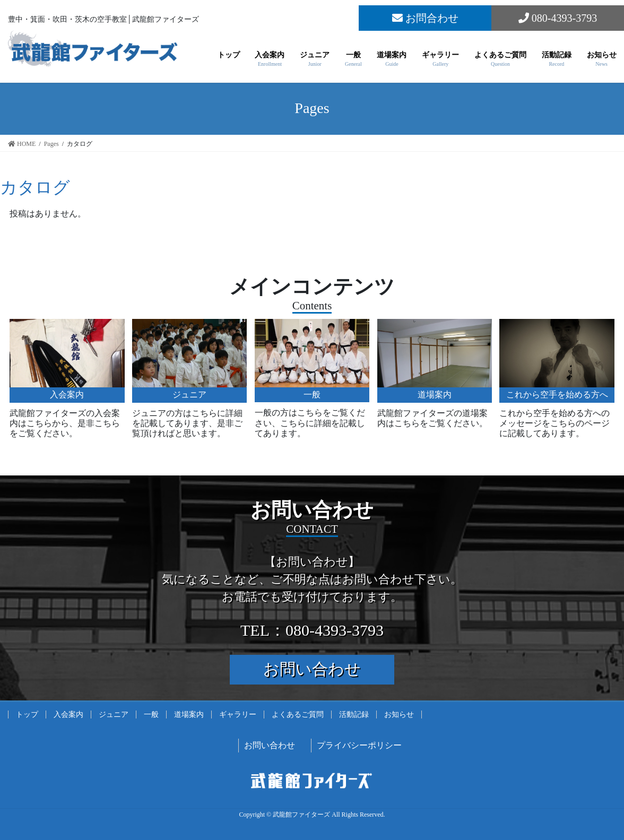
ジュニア (114, 715)
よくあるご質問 (298, 715)
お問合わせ (425, 18)
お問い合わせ (312, 669)
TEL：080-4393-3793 (312, 630)
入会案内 (68, 715)
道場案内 (189, 715)
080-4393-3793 (558, 18)
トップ (27, 715)
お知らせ (399, 715)
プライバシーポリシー (359, 745)
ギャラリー (238, 715)
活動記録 (354, 715)
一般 (151, 715)
